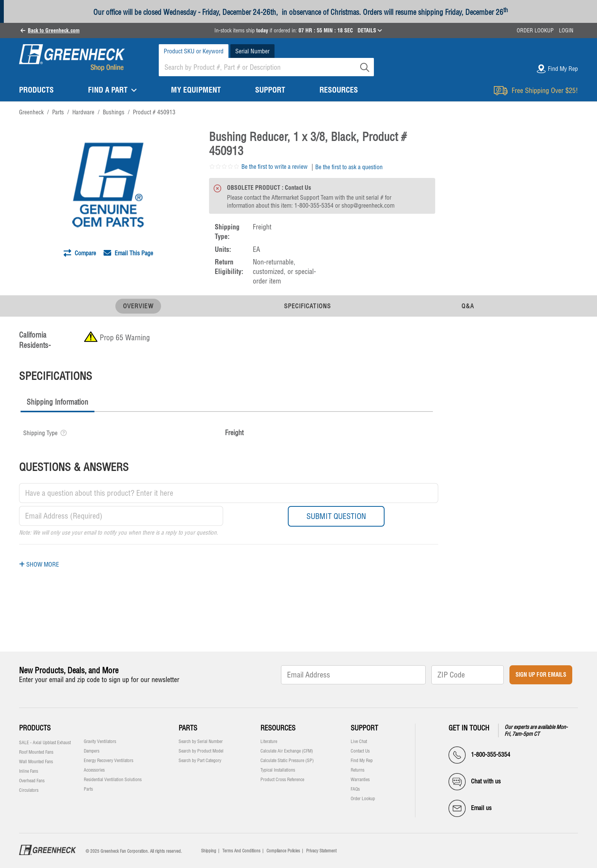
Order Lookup (535, 30)
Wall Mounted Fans (36, 762)
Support (364, 728)
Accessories (94, 770)
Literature (269, 741)
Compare (80, 253)
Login (566, 30)
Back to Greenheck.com (54, 30)
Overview (138, 306)
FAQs (355, 789)
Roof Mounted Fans (36, 752)
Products (35, 728)
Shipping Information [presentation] (57, 402)
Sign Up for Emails (541, 675)
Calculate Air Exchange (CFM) (287, 751)
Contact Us (360, 751)
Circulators (29, 790)
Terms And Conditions (241, 851)
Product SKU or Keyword (194, 51)
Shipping (209, 851)
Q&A (468, 306)
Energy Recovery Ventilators (109, 761)
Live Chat (359, 741)
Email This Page (128, 253)
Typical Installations (278, 770)
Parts (88, 789)
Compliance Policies (283, 851)
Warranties (360, 780)
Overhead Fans (32, 781)
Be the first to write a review (275, 167)
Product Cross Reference (282, 780)
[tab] (57, 403)
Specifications (307, 306)
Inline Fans (29, 771)
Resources (278, 728)
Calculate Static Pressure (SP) (287, 761)
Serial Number (252, 51)
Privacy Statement (321, 851)
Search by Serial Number (201, 741)
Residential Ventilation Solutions (113, 780)
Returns (358, 770)
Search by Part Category (200, 761)
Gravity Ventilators (100, 741)
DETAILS (370, 30)
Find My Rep (362, 761)
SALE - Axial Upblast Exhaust (45, 743)
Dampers (92, 751)
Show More (39, 564)
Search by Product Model (201, 751)
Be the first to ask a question (349, 167)
